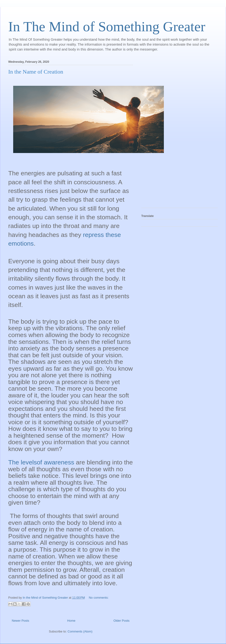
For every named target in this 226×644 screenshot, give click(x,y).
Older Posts (121, 621)
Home (71, 621)
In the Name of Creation (36, 72)
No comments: (99, 598)
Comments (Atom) (80, 631)
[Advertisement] (160, 133)
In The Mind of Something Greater (107, 27)
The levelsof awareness (41, 462)
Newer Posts (20, 621)
